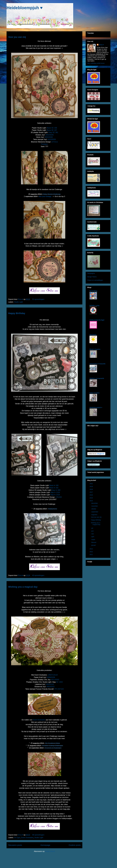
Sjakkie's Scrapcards (97, 378)
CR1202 (59, 497)
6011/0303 (55, 680)
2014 (91, 501)
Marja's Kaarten (95, 349)
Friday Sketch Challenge (52, 194)
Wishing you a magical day (23, 587)
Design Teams (92, 277)
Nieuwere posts (15, 845)
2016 (91, 495)
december (95, 503)
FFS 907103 (59, 689)
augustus (94, 515)
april (93, 537)
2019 (91, 487)
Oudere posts (75, 845)
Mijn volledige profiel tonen (96, 63)
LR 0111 (55, 142)
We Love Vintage (45, 196)
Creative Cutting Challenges (53, 746)
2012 (91, 552)
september (95, 512)
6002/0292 (49, 137)
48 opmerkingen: (39, 835)
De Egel (17, 838)
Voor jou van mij (17, 37)
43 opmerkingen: (39, 575)
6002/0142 (50, 684)
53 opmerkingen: (39, 299)
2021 (91, 484)
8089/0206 (51, 677)
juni (93, 531)
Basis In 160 (54, 485)
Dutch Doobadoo (39, 720)
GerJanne (93, 335)
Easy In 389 (56, 490)
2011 (91, 554)
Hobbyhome (53, 509)
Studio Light (18, 302)
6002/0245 (49, 135)
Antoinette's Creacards (97, 364)
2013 (91, 549)
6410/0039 (52, 139)
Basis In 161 (54, 488)
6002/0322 (51, 687)
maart (93, 540)
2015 (91, 498)
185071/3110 (53, 675)
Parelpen (44, 144)
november (95, 506)
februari (94, 542)
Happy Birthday (17, 313)
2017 (91, 492)
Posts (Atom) (50, 851)
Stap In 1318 (55, 492)
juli (92, 528)
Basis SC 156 (52, 128)
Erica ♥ (101, 45)
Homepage (45, 845)
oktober (94, 509)
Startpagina (91, 273)
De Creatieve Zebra (53, 743)
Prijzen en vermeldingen (95, 280)
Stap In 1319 (55, 495)
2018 (91, 489)
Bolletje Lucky (94, 305)
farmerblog (93, 291)
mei (93, 534)
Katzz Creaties (95, 393)
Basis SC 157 (52, 130)
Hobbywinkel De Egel (97, 320)
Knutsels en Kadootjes (53, 748)
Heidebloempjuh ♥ (25, 8)
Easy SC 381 (53, 132)
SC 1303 (59, 682)
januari (94, 545)
